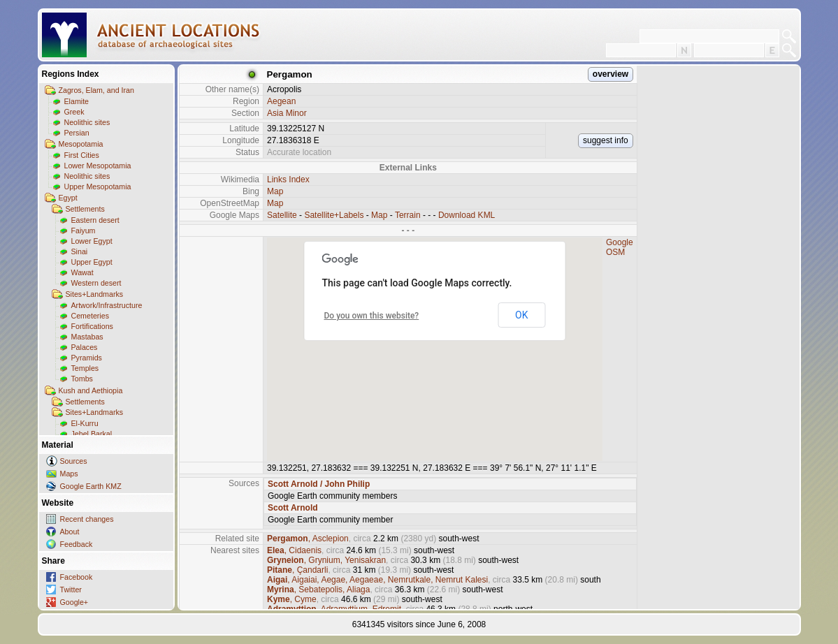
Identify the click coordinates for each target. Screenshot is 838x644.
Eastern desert (95, 220)
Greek (74, 112)
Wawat (82, 272)
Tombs (82, 379)
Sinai (80, 251)
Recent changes (87, 519)
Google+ (74, 602)
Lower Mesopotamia (98, 166)
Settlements (85, 209)
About (70, 532)
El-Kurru (85, 423)
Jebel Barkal (92, 434)
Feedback (77, 544)
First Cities (82, 155)
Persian (77, 133)
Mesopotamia (81, 144)
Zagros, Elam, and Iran (96, 90)
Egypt (68, 198)
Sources (74, 461)
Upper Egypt (92, 262)
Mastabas (87, 337)
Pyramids (87, 358)
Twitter (71, 590)
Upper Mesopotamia (98, 186)
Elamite (77, 101)
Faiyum (84, 230)
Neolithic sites (87, 122)
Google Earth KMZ (91, 486)
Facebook (77, 577)
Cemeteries (90, 316)
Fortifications (92, 326)
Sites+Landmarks (95, 294)
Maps (69, 474)
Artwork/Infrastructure (107, 305)
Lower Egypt (92, 241)
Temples (85, 368)
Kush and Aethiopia (91, 390)
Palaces (85, 347)
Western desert (96, 283)
